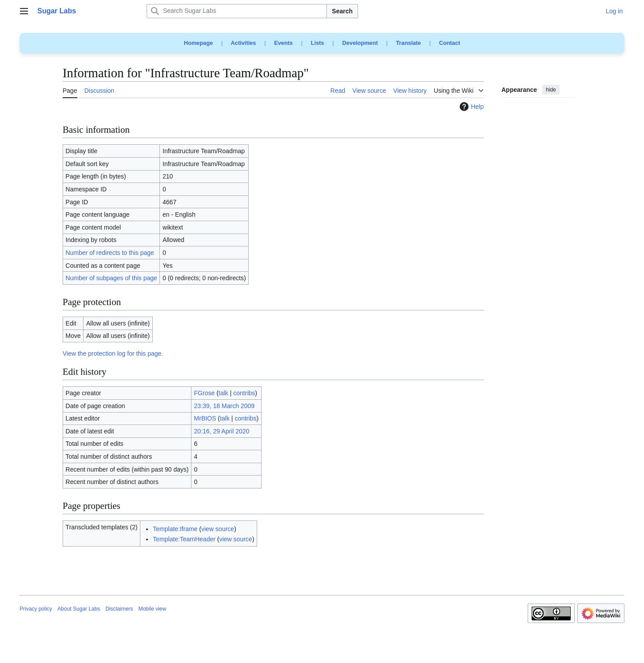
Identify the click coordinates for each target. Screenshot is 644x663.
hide (551, 90)
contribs (244, 393)
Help (471, 107)
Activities (244, 43)
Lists (318, 43)
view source (218, 529)
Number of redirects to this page (110, 253)
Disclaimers (119, 609)
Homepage (198, 43)
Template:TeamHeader (184, 539)
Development (360, 43)
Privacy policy (36, 609)
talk (223, 393)
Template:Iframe (175, 529)
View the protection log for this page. (113, 353)
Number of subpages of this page (111, 278)
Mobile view (152, 609)
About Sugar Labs (79, 609)
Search (342, 11)
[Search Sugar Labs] (237, 11)
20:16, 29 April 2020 (222, 431)
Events (283, 43)
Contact (449, 43)
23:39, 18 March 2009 (224, 406)
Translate (409, 43)
